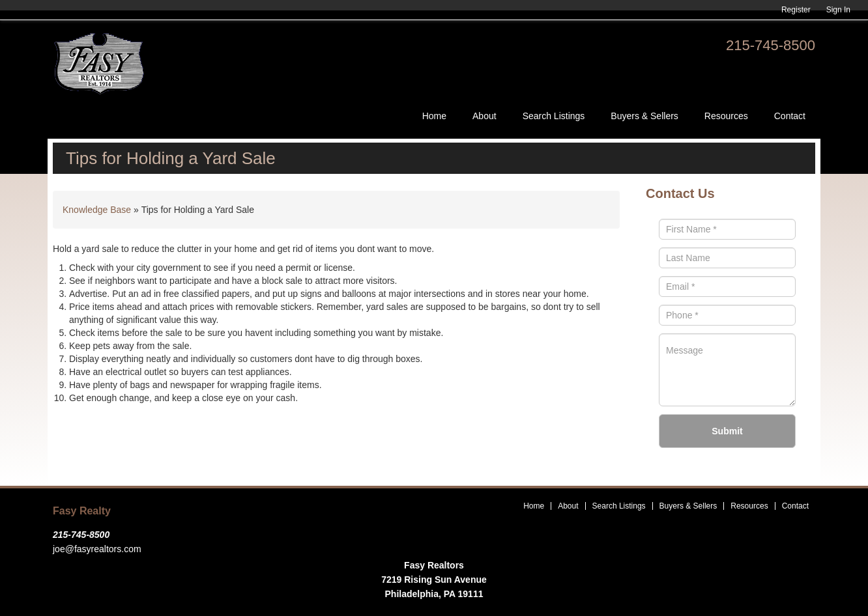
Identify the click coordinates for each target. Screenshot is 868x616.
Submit (727, 431)
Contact (790, 116)
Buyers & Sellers (644, 116)
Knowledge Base (97, 210)
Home (434, 116)
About (485, 116)
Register (796, 10)
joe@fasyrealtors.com (97, 549)
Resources (726, 116)
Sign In (838, 10)
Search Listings (554, 116)
